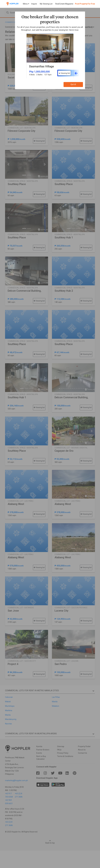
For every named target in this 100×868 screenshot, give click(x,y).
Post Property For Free (85, 4)
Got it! (73, 84)
